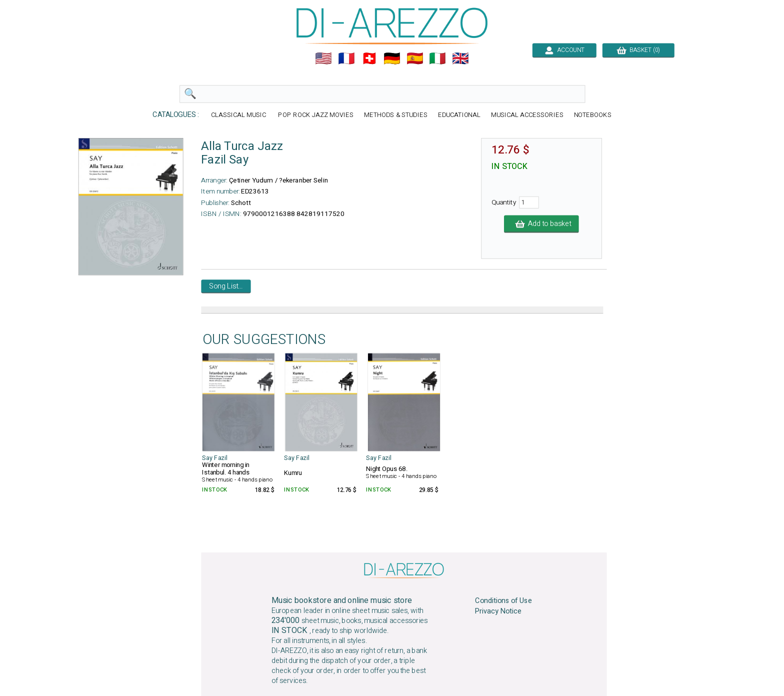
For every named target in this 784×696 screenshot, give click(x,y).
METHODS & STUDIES (396, 115)
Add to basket (541, 224)
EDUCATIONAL (459, 115)
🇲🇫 (346, 58)
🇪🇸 (415, 58)
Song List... (226, 286)
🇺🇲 (323, 58)
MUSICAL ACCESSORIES (527, 115)
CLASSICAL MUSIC (239, 115)
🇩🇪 (392, 58)
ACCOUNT (564, 50)
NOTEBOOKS (593, 115)
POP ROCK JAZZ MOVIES (315, 115)
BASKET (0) (638, 50)
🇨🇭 (369, 58)
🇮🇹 (437, 58)
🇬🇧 (460, 58)
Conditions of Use (503, 601)
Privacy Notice (498, 611)
